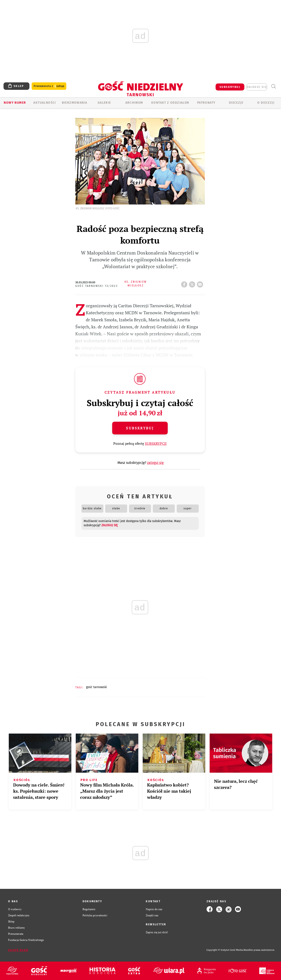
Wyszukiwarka (273, 86)
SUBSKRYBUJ (230, 87)
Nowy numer (15, 103)
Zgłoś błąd (18, 950)
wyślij (201, 283)
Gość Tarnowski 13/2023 (97, 286)
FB (185, 283)
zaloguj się (257, 87)
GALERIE (104, 103)
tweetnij (193, 283)
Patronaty (206, 103)
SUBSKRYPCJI (156, 443)
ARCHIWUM (134, 103)
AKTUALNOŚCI (45, 103)
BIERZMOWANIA (75, 103)
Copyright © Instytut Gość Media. (225, 950)
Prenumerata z (49, 86)
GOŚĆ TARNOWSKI (96, 687)
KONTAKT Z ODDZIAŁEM (170, 103)
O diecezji (266, 103)
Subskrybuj (140, 428)
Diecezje (236, 103)
